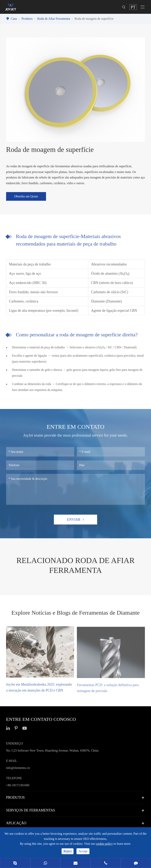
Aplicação (16, 823)
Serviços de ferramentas (31, 810)
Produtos (27, 19)
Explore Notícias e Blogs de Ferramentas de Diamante (75, 613)
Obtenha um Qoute (26, 196)
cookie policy (104, 844)
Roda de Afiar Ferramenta (54, 19)
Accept (83, 851)
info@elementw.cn (18, 768)
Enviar (76, 522)
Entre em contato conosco (41, 719)
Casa (14, 19)
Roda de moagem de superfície (94, 19)
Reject (68, 851)
